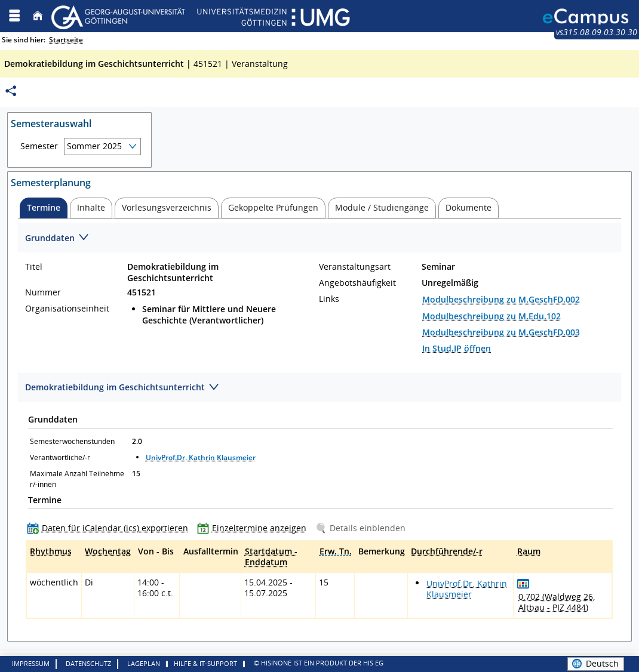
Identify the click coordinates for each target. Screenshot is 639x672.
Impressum (31, 663)
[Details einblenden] (363, 528)
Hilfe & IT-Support (205, 663)
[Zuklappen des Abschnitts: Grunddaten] (320, 238)
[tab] (44, 208)
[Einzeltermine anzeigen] (254, 528)
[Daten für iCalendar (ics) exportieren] (110, 528)
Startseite (66, 40)
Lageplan (144, 663)
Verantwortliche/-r (60, 457)
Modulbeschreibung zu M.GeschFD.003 (501, 332)
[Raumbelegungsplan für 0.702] (523, 583)
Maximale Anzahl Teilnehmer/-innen (77, 479)
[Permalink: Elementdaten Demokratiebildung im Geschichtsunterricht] (11, 91)
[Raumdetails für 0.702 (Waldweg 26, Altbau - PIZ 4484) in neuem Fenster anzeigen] (563, 602)
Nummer (43, 292)
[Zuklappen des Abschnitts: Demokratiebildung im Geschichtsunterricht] (320, 388)
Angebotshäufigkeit (357, 283)
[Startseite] (38, 16)
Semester (39, 146)
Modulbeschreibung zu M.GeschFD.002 (501, 299)
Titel (34, 267)
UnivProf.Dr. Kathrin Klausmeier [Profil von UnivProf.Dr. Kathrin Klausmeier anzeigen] (201, 457)
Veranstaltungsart (355, 267)
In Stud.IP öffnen (457, 348)
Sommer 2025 (94, 146)
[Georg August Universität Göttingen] (201, 16)
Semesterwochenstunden (72, 441)
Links (329, 299)
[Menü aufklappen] (14, 16)
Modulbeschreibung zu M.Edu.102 (491, 316)
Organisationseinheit (67, 309)
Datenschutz (88, 663)
